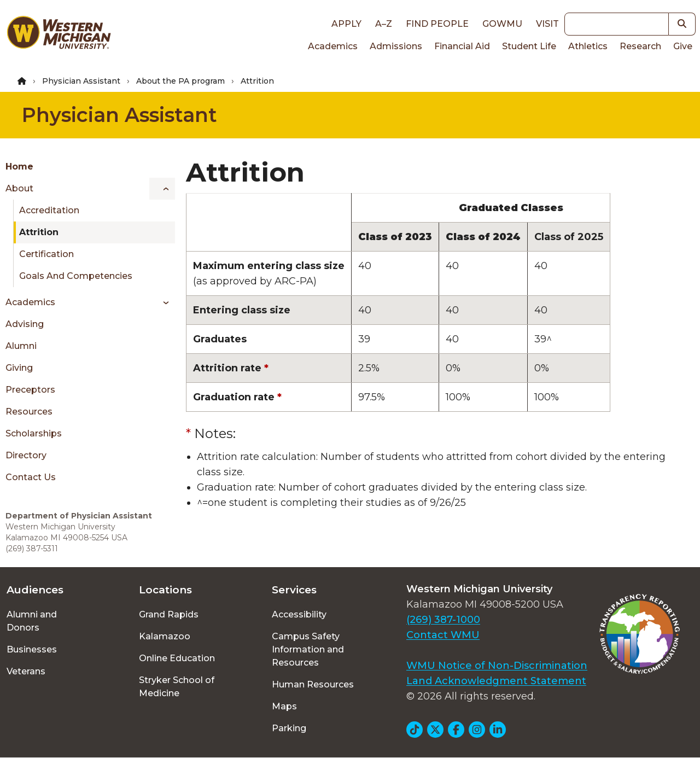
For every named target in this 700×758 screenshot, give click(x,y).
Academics (333, 46)
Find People (437, 24)
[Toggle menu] (162, 189)
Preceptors (30, 390)
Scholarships (34, 433)
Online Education (177, 658)
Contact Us (31, 477)
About (19, 188)
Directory (26, 455)
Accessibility (299, 614)
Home (19, 167)
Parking (289, 728)
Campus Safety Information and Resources (308, 649)
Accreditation (49, 210)
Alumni (21, 346)
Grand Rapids (169, 614)
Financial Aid (462, 46)
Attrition (39, 232)
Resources (29, 412)
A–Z (384, 24)
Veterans (26, 671)
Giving (19, 368)
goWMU (502, 24)
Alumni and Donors (32, 621)
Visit (547, 24)
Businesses (32, 649)
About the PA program (180, 81)
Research (640, 46)
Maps (284, 706)
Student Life (529, 46)
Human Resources (313, 684)
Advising (25, 324)
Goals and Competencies (76, 276)
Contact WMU (443, 635)
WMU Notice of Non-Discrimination (497, 666)
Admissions (396, 46)
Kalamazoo (165, 636)
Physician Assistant (81, 81)
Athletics (588, 46)
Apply (346, 24)
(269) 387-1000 (443, 620)
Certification (46, 254)
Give (683, 46)
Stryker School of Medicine (177, 687)
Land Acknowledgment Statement (496, 681)
